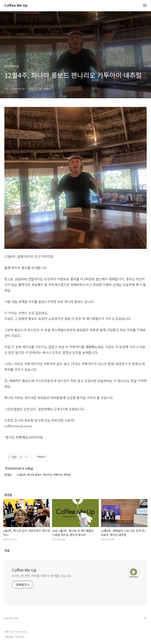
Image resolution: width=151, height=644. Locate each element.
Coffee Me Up (16, 6)
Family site (11, 618)
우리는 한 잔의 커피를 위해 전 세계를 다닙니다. (42, 576)
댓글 (7, 550)
